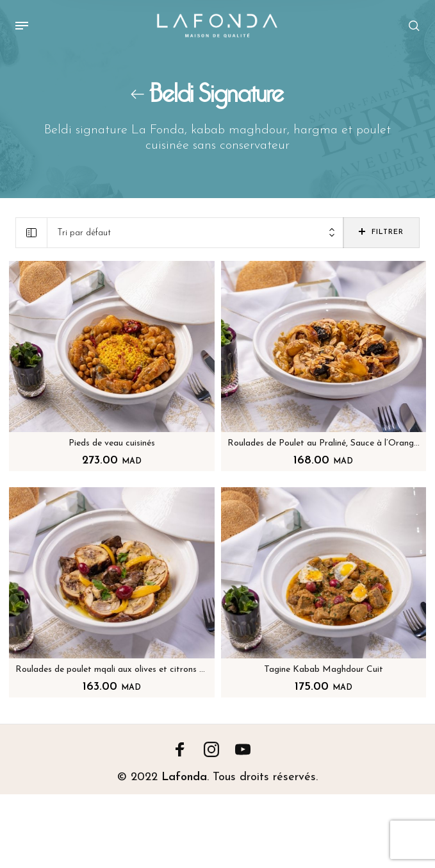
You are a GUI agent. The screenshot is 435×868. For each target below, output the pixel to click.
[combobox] (195, 233)
